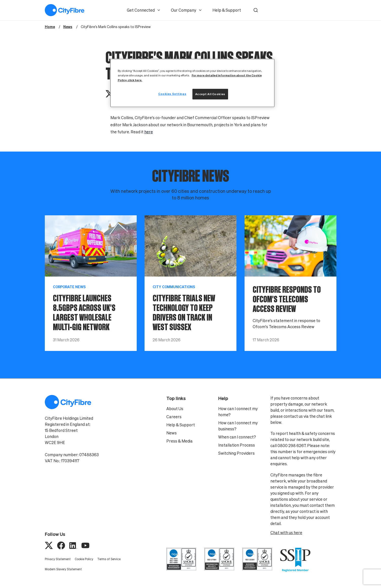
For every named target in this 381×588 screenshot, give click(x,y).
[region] (192, 83)
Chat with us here (286, 533)
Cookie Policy (84, 559)
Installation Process (237, 445)
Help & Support (227, 10)
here (149, 132)
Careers (174, 417)
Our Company (187, 10)
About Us (175, 409)
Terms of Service (109, 559)
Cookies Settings (172, 94)
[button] (256, 10)
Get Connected (144, 10)
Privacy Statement (58, 559)
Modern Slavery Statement (63, 569)
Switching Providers (236, 453)
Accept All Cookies (210, 94)
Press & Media (179, 441)
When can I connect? (237, 437)
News (172, 433)
